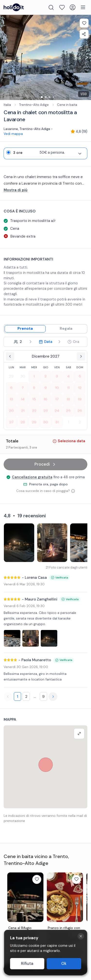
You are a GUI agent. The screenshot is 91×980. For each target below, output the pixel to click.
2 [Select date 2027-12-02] (45, 376)
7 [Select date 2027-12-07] (23, 388)
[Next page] (53, 697)
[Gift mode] (66, 329)
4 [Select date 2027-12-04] (68, 376)
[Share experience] (84, 34)
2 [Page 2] (26, 696)
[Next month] (81, 356)
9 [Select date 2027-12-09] (46, 388)
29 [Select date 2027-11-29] (11, 376)
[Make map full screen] (79, 734)
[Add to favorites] (84, 23)
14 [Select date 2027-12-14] (23, 399)
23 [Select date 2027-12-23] (46, 411)
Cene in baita (67, 105)
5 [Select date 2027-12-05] (80, 376)
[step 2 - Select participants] (18, 342)
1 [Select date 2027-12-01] (34, 376)
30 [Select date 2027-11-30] (23, 376)
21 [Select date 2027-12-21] (23, 411)
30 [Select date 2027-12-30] (46, 422)
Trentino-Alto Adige (34, 105)
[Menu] (83, 7)
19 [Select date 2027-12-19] (80, 399)
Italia (7, 105)
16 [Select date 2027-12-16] (45, 399)
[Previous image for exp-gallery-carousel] (5, 57)
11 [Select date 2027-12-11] (68, 388)
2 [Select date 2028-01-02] (80, 422)
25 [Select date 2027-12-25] (68, 411)
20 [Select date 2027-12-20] (11, 411)
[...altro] (45, 190)
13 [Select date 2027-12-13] (11, 399)
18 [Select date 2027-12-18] (68, 399)
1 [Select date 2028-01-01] (68, 422)
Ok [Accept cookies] (64, 964)
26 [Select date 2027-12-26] (80, 411)
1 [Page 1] (17, 696)
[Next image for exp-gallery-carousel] (86, 57)
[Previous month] (10, 356)
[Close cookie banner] (81, 936)
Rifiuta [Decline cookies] (27, 964)
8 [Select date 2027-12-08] (34, 388)
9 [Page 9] (43, 696)
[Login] (73, 7)
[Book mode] (25, 329)
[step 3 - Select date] (45, 342)
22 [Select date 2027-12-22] (34, 411)
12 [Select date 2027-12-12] (80, 388)
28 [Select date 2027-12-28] (23, 422)
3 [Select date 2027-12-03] (57, 376)
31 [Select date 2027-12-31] (57, 422)
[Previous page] (8, 697)
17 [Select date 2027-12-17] (57, 399)
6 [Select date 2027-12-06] (11, 388)
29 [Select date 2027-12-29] (34, 422)
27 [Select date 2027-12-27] (11, 422)
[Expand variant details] (80, 154)
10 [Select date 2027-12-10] (57, 388)
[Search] (51, 7)
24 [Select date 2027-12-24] (57, 411)
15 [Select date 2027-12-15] (34, 399)
